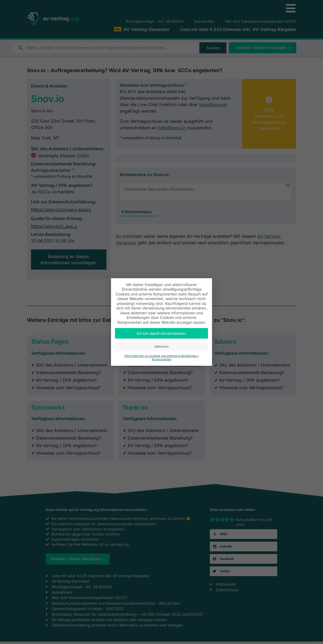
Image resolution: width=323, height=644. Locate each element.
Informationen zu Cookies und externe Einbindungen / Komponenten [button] (162, 358)
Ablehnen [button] (162, 347)
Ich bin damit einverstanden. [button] (162, 333)
